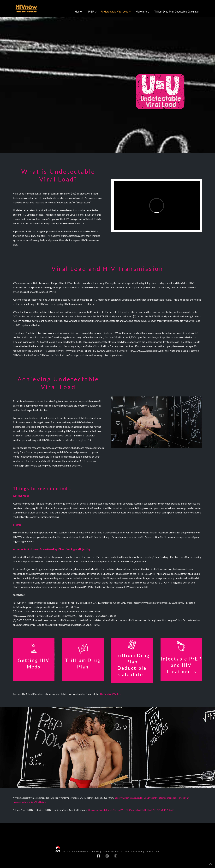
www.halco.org (148, 351)
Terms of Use (152, 852)
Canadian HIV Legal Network (48, 351)
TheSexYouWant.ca (110, 694)
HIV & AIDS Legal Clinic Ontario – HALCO (115, 351)
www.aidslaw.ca (75, 351)
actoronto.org (110, 852)
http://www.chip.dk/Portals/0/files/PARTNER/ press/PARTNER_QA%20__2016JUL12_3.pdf (130, 810)
